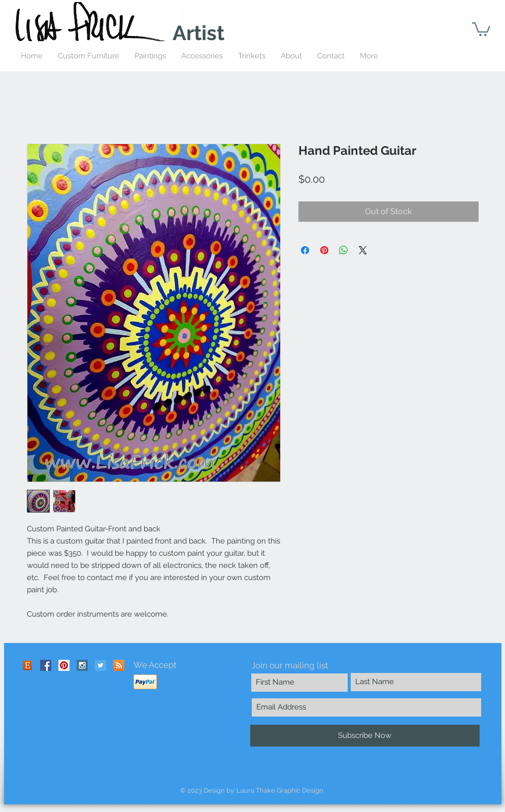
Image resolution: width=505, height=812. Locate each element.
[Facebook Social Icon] (46, 665)
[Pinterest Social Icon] (64, 665)
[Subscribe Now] (365, 736)
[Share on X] (363, 250)
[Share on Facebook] (305, 250)
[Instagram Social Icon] (82, 665)
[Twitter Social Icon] (100, 665)
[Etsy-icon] (27, 665)
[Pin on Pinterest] (324, 250)
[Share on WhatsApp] (344, 250)
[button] (481, 28)
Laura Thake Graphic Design (280, 790)
